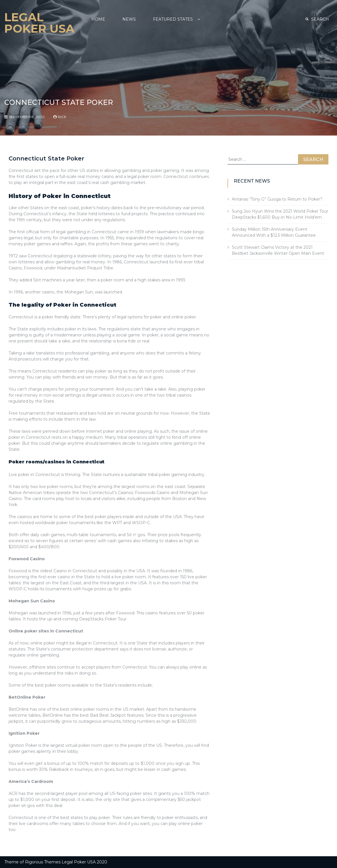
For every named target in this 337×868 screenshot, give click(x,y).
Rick (62, 117)
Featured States (173, 19)
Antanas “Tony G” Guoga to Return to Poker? (277, 199)
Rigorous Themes (43, 862)
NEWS (129, 19)
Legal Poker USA (39, 23)
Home (98, 19)
